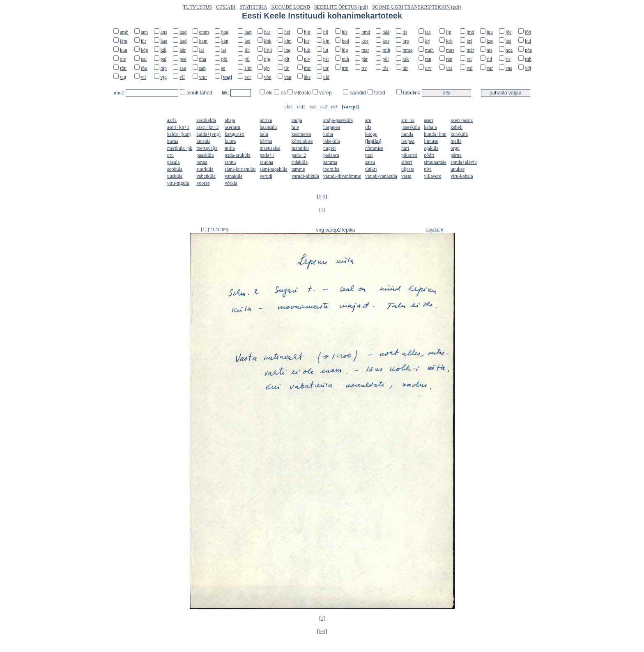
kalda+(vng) (208, 134)
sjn (267, 68)
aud (183, 32)
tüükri (371, 169)
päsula (174, 162)
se (223, 68)
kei (247, 41)
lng (287, 50)
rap (449, 59)
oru (170, 155)
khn (288, 41)
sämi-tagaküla (273, 169)
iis (405, 32)
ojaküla (431, 148)
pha (203, 59)
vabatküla (206, 176)
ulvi (428, 169)
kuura (230, 141)
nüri (405, 148)
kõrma (266, 141)
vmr (203, 77)
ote (123, 59)
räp (164, 68)
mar (365, 50)
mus (450, 50)
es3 (334, 107)
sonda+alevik (464, 162)
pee (183, 59)
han (248, 32)
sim (248, 68)
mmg (408, 50)
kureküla (459, 134)
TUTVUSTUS (198, 7)
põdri (429, 155)
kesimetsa (301, 134)
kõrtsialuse (302, 141)
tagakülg (435, 230)
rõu (144, 68)
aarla (172, 120)
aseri (429, 120)
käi (164, 50)
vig (123, 77)
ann (144, 32)
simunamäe (435, 162)
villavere (432, 176)
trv (364, 68)
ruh (528, 59)
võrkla (231, 183)
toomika (331, 169)
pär (365, 59)
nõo (529, 50)
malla (456, 141)
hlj (326, 32)
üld (326, 77)
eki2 (301, 107)
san (202, 68)
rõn (123, 68)
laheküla (332, 141)
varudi (266, 176)
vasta (406, 176)
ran (428, 59)
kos (386, 41)
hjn (307, 32)
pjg (267, 59)
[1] (322, 210)
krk (449, 41)
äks (307, 77)
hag (225, 32)
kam (204, 41)
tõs (385, 68)
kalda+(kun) (179, 134)
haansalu (268, 127)
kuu (124, 50)
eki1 (289, 107)
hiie (295, 127)
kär (183, 50)
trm (345, 68)
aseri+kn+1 (178, 127)
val (470, 68)
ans (164, 32)
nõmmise (374, 148)
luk (307, 50)
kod (345, 41)
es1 (313, 107)
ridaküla (300, 162)
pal (164, 59)
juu (490, 32)
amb (124, 32)
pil (247, 59)
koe (365, 41)
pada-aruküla (238, 155)
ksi (508, 41)
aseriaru (232, 127)
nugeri (330, 148)
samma (330, 162)
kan (225, 41)
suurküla (205, 169)
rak (406, 59)
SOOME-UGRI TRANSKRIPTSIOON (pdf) (416, 7)
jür (144, 41)
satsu (370, 162)
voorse (203, 183)
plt (287, 59)
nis (490, 50)
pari (369, 155)
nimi (118, 93)
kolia (328, 134)
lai (202, 50)
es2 (324, 107)
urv (428, 68)
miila (230, 148)
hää (386, 32)
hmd (366, 32)
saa (183, 68)
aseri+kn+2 (207, 127)
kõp (145, 50)
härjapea (332, 127)
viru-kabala (462, 176)
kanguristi (235, 134)
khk (268, 41)
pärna (456, 155)
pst (326, 59)
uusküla (175, 176)
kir (307, 41)
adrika (266, 120)
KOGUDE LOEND (291, 7)
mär (470, 50)
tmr (307, 68)
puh (345, 59)
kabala (430, 127)
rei (469, 59)
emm (204, 32)
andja (297, 120)
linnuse (431, 141)
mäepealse (270, 148)
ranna (202, 162)
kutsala (203, 141)
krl (469, 41)
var (490, 68)
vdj (528, 68)
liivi (268, 50)
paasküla (205, 155)
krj (428, 41)
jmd (470, 32)
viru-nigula (178, 183)
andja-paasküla (338, 120)
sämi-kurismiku (240, 169)
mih (386, 50)
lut (326, 50)
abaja (230, 120)
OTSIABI (226, 7)
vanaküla (233, 176)
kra (406, 41)
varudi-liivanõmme (342, 176)
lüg (345, 50)
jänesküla (411, 127)
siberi (407, 162)
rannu (230, 162)
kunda (407, 134)
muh (429, 50)
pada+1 (267, 155)
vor (248, 77)
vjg (164, 77)
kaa (164, 41)
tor (326, 68)
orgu (455, 148)
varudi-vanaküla (381, 176)
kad (183, 41)
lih (247, 50)
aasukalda (206, 120)
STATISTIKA (253, 7)
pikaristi (409, 155)
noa (509, 50)
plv (307, 59)
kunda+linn (435, 134)
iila (368, 127)
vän (288, 77)
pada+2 (299, 155)
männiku (300, 148)
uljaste (408, 169)
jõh (528, 32)
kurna (173, 141)
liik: (226, 93)
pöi (385, 59)
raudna (266, 162)
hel (287, 32)
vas (509, 68)
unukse (458, 169)
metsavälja (207, 148)
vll (182, 77)
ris (508, 59)
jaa (428, 32)
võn (268, 77)
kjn (326, 41)
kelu (264, 134)
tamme (298, 169)
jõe (509, 32)
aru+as (408, 120)
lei (224, 50)
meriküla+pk (180, 148)
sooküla (175, 169)
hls (345, 32)
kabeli (457, 127)
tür (405, 68)
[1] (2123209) (215, 230)
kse (490, 41)
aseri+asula (462, 120)
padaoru (331, 155)
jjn (449, 32)
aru (368, 120)
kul (528, 41)
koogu (371, 134)
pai (144, 59)
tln (287, 68)
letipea (408, 141)
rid (489, 59)
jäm (124, 41)
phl (224, 59)
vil (144, 77)
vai (449, 68)
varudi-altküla (305, 176)
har (267, 32)
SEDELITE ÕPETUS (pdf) (341, 7)
